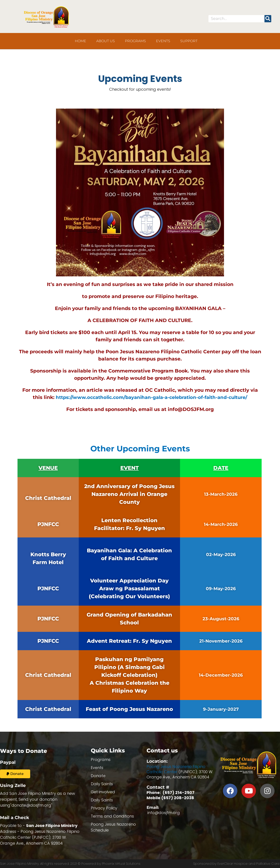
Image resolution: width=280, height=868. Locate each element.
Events (163, 41)
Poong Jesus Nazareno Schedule (113, 827)
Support (189, 41)
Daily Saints (102, 784)
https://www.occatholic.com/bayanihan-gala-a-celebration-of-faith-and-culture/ (152, 397)
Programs (135, 41)
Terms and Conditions (112, 816)
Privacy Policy (104, 808)
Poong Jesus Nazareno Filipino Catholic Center (176, 769)
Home (80, 41)
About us (106, 41)
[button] (15, 774)
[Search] (268, 19)
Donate (98, 776)
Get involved (103, 792)
